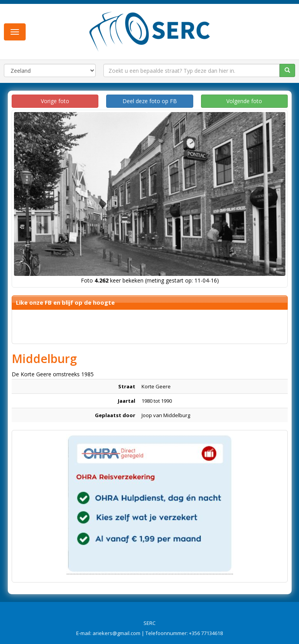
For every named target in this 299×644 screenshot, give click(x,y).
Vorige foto (55, 101)
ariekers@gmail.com (116, 633)
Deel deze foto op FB (150, 101)
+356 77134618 (206, 633)
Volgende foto (244, 101)
